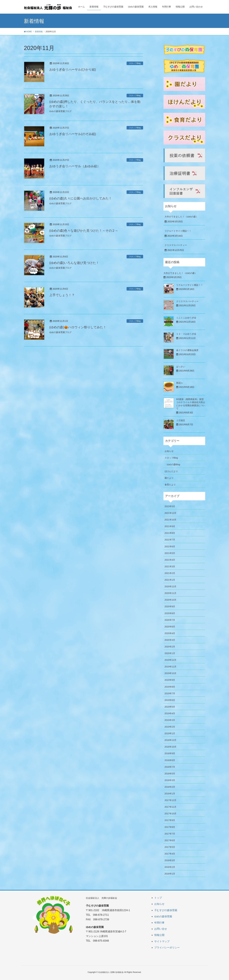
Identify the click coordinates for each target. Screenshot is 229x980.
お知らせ (169, 451)
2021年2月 (170, 573)
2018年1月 (170, 794)
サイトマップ (162, 941)
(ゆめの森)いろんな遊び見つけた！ (74, 263)
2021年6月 (170, 546)
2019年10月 (171, 673)
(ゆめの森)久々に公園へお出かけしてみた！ (81, 198)
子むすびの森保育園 (166, 910)
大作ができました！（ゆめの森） (181, 217)
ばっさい (181, 367)
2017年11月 (171, 807)
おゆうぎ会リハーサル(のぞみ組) (73, 134)
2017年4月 (170, 854)
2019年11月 (171, 667)
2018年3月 (170, 780)
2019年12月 (171, 660)
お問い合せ (161, 929)
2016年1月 (170, 874)
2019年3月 (170, 720)
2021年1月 (170, 580)
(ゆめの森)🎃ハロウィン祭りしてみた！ (78, 327)
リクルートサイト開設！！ (178, 231)
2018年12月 (171, 740)
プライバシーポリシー (167, 948)
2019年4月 (170, 713)
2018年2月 (170, 787)
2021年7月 (170, 540)
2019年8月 (170, 687)
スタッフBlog (135, 63)
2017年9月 (170, 820)
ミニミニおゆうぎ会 (186, 318)
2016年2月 (170, 867)
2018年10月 (171, 747)
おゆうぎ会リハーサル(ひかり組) (73, 70)
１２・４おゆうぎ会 (186, 334)
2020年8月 (170, 613)
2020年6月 (170, 627)
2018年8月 (170, 760)
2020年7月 (170, 620)
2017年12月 (171, 800)
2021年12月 (171, 513)
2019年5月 (170, 707)
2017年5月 (170, 847)
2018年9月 (170, 753)
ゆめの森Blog (173, 464)
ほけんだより (171, 471)
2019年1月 (170, 733)
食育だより (170, 485)
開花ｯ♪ (180, 383)
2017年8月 (170, 827)
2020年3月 (170, 640)
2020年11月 (171, 593)
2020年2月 (170, 647)
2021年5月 (170, 553)
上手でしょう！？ (62, 295)
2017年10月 (171, 814)
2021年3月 (170, 566)
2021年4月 (170, 560)
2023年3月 (170, 506)
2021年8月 (170, 533)
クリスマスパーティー (176, 245)
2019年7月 (170, 693)
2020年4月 (170, 633)
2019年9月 (170, 680)
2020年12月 (171, 586)
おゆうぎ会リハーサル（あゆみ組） (75, 166)
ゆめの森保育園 (163, 916)
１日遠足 (181, 420)
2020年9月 (170, 606)
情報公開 (159, 935)
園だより (169, 478)
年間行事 (159, 923)
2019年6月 (170, 700)
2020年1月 (170, 653)
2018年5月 (170, 774)
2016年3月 (170, 860)
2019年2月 (170, 727)
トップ (158, 898)
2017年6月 (170, 840)
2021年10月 (171, 520)
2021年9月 (170, 526)
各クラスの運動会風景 (187, 350)
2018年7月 (170, 767)
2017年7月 (170, 834)
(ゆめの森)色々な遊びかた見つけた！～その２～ (84, 231)
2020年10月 (171, 600)
